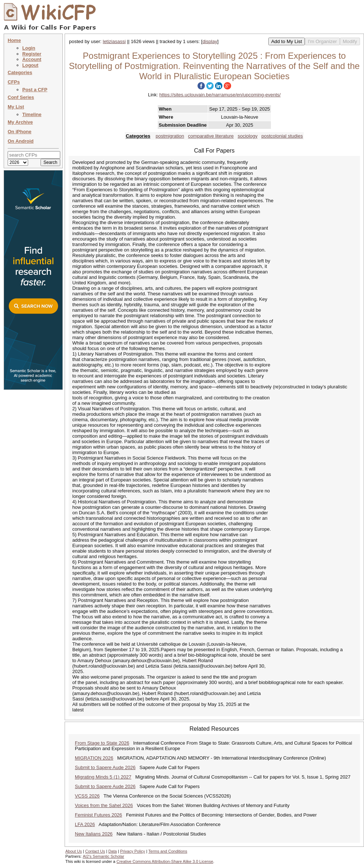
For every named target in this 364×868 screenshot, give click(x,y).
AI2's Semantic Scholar (104, 856)
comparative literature (211, 136)
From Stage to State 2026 (102, 743)
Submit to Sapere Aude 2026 (105, 767)
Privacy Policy (133, 851)
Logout (30, 65)
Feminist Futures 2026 (98, 815)
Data (113, 851)
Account (32, 59)
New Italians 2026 (94, 834)
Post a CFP (35, 90)
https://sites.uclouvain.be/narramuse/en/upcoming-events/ (220, 95)
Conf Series (21, 97)
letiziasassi (114, 41)
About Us (74, 851)
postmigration (170, 136)
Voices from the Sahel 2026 (104, 805)
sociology (248, 136)
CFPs (14, 82)
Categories (20, 72)
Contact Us (95, 851)
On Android (21, 141)
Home (14, 40)
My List (16, 107)
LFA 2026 (85, 824)
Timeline (32, 114)
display (210, 41)
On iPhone (20, 132)
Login (29, 48)
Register (32, 54)
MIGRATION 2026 (94, 758)
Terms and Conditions (168, 851)
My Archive (20, 122)
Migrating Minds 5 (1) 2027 (103, 777)
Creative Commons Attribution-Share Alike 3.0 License (165, 861)
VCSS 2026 (87, 796)
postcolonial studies (282, 136)
